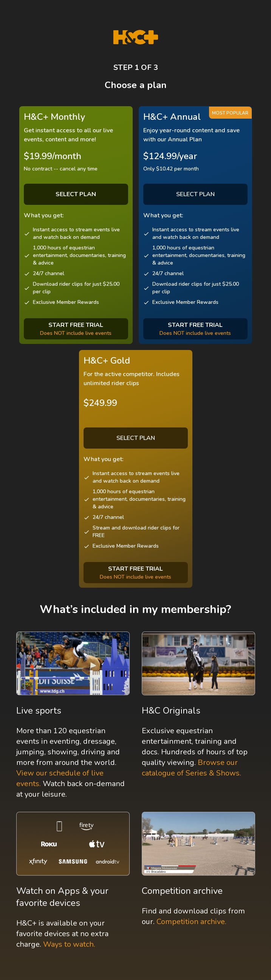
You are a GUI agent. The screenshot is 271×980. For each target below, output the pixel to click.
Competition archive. (191, 922)
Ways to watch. (69, 944)
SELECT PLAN (195, 194)
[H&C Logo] (135, 37)
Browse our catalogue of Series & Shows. (191, 768)
